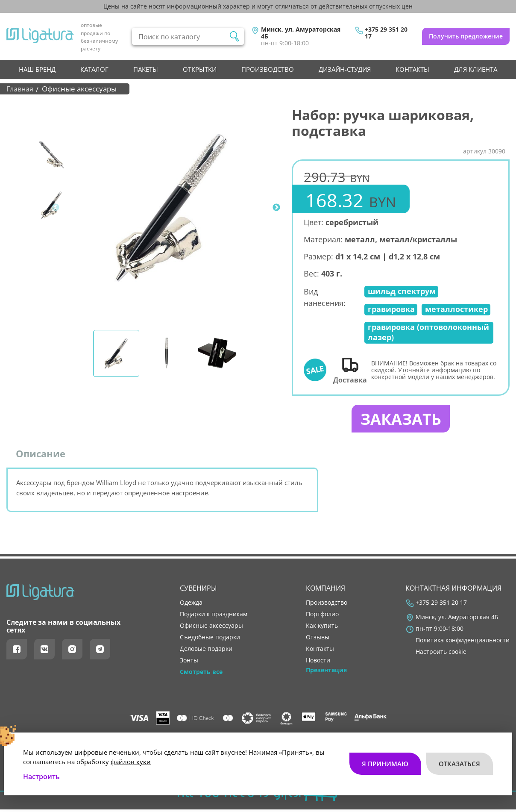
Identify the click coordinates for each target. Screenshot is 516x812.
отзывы (318, 640)
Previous (56, 208)
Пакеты (146, 69)
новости (318, 663)
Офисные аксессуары (211, 629)
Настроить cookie (441, 655)
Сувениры (198, 591)
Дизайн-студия (345, 69)
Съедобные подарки (210, 640)
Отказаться (459, 759)
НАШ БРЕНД (37, 69)
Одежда (191, 605)
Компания (325, 591)
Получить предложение (466, 36)
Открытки (200, 69)
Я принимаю (385, 759)
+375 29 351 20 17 (386, 33)
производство (268, 69)
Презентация (326, 673)
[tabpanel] (171, 208)
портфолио (322, 617)
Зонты (189, 663)
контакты (412, 69)
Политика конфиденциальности (463, 643)
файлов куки (131, 757)
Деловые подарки (206, 652)
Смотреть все (201, 675)
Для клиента (476, 69)
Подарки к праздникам (214, 617)
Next (276, 208)
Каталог (94, 69)
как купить (322, 629)
